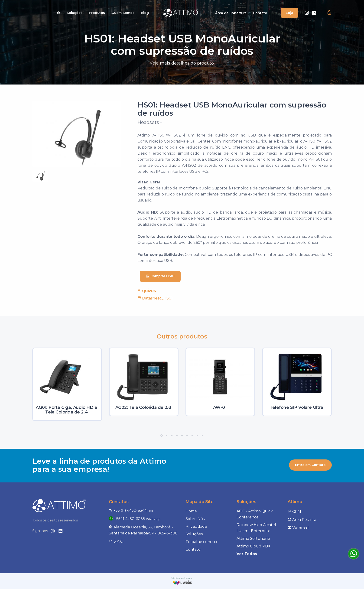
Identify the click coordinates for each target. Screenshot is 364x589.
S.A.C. (116, 541)
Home (191, 511)
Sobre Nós (195, 519)
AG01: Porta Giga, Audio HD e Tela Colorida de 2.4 (66, 410)
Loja (289, 13)
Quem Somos (123, 13)
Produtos (97, 13)
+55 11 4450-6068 (135, 519)
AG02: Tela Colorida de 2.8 (143, 407)
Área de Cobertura (231, 13)
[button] (329, 13)
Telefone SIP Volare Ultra (296, 407)
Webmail (298, 528)
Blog (145, 13)
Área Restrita (302, 520)
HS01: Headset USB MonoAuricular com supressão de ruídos (232, 109)
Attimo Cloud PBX (253, 546)
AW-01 (220, 407)
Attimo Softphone (253, 539)
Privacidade (196, 526)
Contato (260, 13)
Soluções (75, 13)
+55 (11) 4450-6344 (131, 510)
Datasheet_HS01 (155, 298)
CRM (294, 512)
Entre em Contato (310, 465)
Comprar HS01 (160, 276)
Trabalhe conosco (202, 542)
